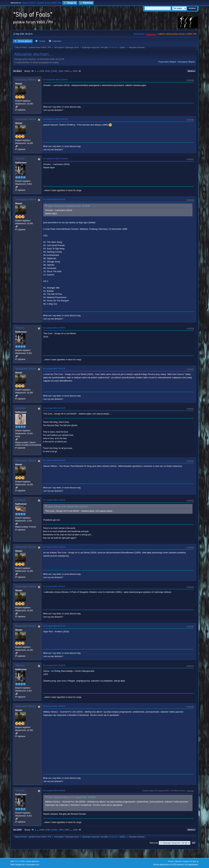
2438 (42, 71)
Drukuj (191, 71)
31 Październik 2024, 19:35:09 (55, 159)
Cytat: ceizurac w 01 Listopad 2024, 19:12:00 (68, 507)
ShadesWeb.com (32, 865)
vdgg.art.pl (151, 34)
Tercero (20, 159)
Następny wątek (186, 62)
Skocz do (154, 843)
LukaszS (20, 500)
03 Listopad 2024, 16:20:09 (54, 665)
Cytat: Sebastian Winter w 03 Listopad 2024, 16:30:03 (72, 798)
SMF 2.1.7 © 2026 (18, 861)
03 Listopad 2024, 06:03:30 (54, 626)
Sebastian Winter (26, 80)
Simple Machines (32, 861)
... (38, 71)
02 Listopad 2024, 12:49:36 (54, 500)
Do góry (18, 830)
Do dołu (18, 71)
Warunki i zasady (182, 861)
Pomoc (171, 861)
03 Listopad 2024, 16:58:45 (54, 790)
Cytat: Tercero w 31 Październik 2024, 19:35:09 (69, 206)
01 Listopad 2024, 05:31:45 (54, 199)
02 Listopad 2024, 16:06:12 (54, 547)
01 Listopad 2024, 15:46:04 (54, 328)
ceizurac (20, 408)
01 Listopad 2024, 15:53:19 (54, 369)
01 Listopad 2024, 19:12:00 (54, 408)
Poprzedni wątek (167, 62)
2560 (75, 71)
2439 (48, 71)
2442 (67, 71)
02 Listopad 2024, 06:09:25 (54, 460)
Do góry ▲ (194, 861)
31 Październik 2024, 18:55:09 (55, 119)
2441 (61, 71)
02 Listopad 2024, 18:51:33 (54, 586)
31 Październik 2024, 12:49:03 (55, 80)
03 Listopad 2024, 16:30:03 (54, 706)
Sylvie (122, 47)
